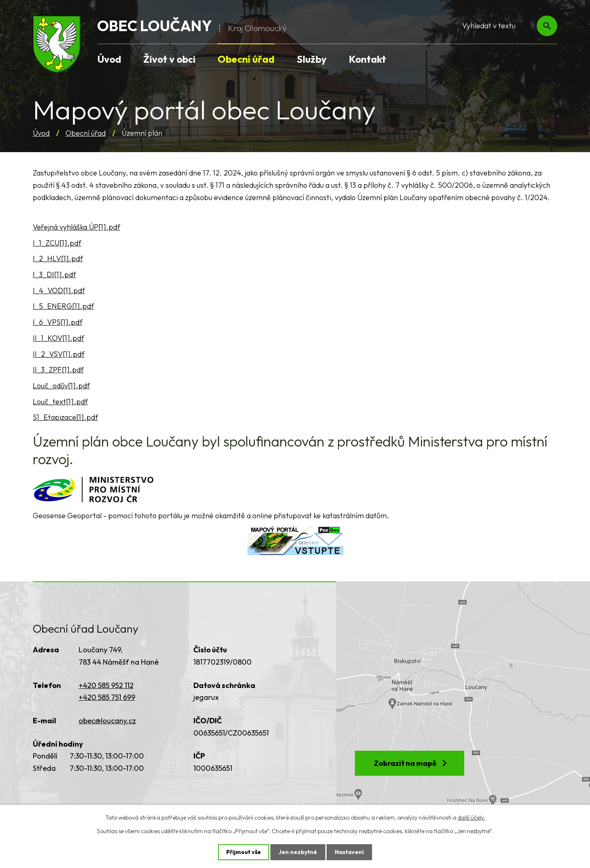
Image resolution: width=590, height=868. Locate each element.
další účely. (471, 818)
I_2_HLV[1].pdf (58, 259)
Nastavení (349, 852)
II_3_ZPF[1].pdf (58, 370)
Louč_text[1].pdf (60, 402)
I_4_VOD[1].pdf (59, 290)
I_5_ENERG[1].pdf (63, 306)
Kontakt (367, 59)
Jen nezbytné (298, 852)
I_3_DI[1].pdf (54, 275)
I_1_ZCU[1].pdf (57, 243)
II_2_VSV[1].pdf (59, 354)
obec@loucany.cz (107, 721)
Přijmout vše (244, 852)
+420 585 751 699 (107, 697)
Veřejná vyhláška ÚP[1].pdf (76, 227)
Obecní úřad (86, 133)
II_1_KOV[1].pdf (58, 338)
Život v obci (169, 59)
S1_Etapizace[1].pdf (65, 417)
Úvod (41, 133)
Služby (312, 59)
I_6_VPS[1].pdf (58, 322)
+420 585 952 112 (106, 685)
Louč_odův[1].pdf (61, 386)
